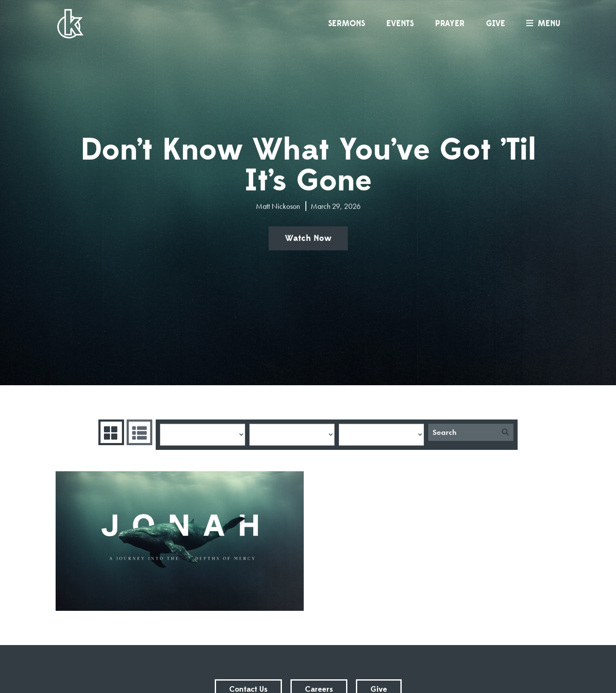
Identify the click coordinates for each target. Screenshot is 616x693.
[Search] (463, 432)
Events (400, 24)
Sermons (346, 24)
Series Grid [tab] (110, 432)
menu (541, 24)
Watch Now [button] (308, 238)
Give (496, 24)
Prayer (450, 24)
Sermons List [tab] (138, 432)
